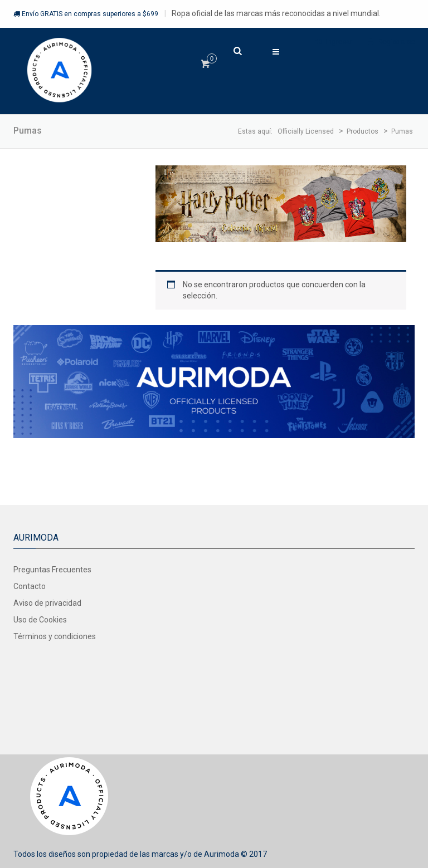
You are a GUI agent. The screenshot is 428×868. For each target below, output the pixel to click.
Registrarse (391, 41)
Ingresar (334, 41)
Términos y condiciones (55, 636)
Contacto (30, 586)
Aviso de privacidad (47, 603)
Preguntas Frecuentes (52, 570)
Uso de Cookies (40, 620)
